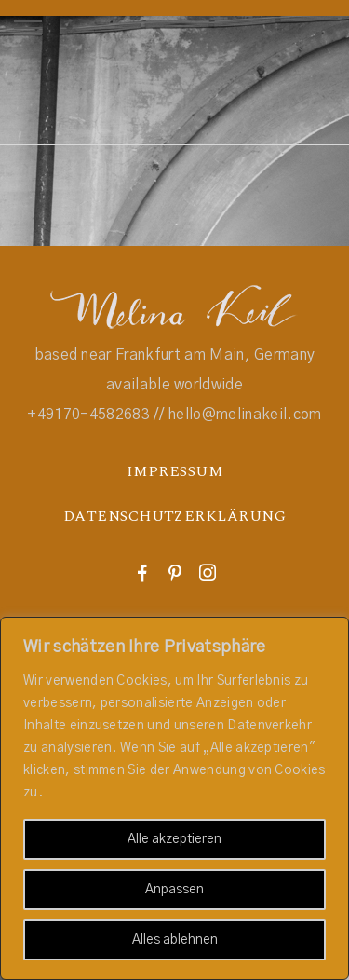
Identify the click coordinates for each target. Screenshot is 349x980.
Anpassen (174, 890)
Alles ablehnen (175, 940)
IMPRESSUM (174, 471)
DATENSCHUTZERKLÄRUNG (175, 516)
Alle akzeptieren (174, 839)
